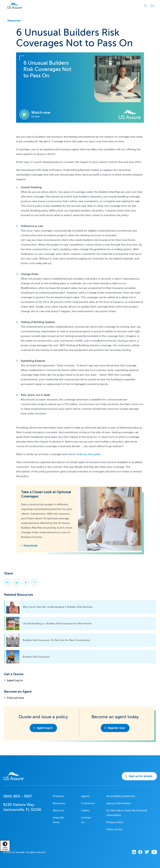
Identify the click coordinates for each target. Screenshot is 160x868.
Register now (116, 728)
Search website (144, 6)
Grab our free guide (89, 454)
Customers (88, 803)
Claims (85, 810)
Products (58, 796)
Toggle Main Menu (152, 6)
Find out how (15, 698)
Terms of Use (114, 829)
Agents (85, 796)
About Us (59, 810)
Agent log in (15, 680)
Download (30, 546)
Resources (14, 21)
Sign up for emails (141, 776)
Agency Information (119, 803)
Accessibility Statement (121, 796)
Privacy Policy (115, 822)
